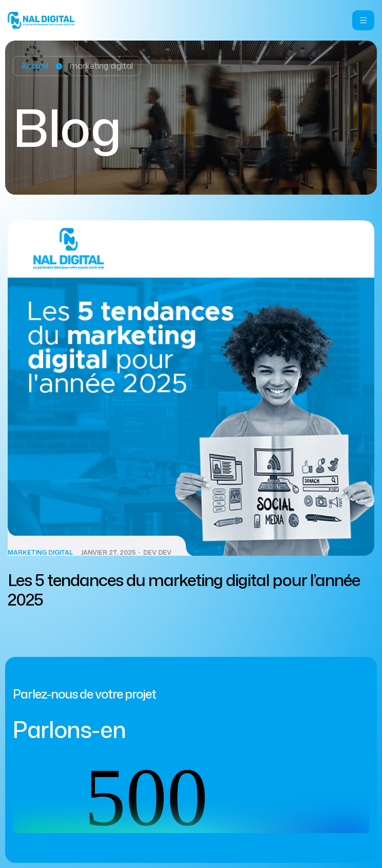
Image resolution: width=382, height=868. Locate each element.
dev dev (157, 553)
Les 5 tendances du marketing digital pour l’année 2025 (184, 589)
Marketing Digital (40, 553)
